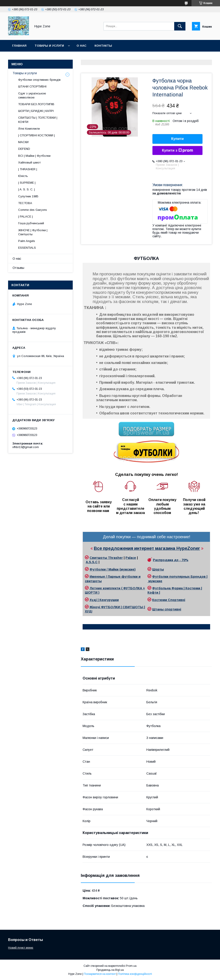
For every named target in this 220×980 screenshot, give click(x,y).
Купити (178, 139)
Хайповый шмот (29, 162)
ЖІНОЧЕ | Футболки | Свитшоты (33, 232)
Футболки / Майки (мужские (112, 569)
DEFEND (24, 149)
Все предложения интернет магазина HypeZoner (147, 548)
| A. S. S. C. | (26, 189)
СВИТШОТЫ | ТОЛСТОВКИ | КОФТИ (38, 120)
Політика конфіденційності (135, 974)
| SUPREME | (27, 183)
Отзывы (18, 268)
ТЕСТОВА (25, 203)
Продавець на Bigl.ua (110, 970)
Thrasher (115, 558)
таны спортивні (168, 609)
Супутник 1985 (28, 196)
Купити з (177, 150)
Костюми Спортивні (169, 600)
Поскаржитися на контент (100, 974)
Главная (19, 46)
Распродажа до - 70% (171, 560)
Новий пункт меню (21, 948)
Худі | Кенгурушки (104, 600)
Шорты (158, 569)
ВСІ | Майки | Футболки (34, 156)
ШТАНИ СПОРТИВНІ (32, 86)
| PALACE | (25, 217)
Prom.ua (131, 966)
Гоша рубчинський (31, 223)
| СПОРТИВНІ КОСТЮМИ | (36, 135)
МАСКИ (23, 142)
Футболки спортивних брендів (39, 80)
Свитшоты (99, 558)
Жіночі (95, 607)
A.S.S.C (92, 562)
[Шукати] (180, 26)
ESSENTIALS (27, 248)
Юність (23, 176)
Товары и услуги (49, 46)
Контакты (103, 46)
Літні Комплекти (29, 129)
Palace (131, 558)
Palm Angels (27, 241)
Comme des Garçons (33, 210)
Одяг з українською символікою (32, 95)
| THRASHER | (28, 169)
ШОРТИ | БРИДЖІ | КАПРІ (36, 111)
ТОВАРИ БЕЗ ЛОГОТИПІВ (36, 104)
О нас (81, 46)
